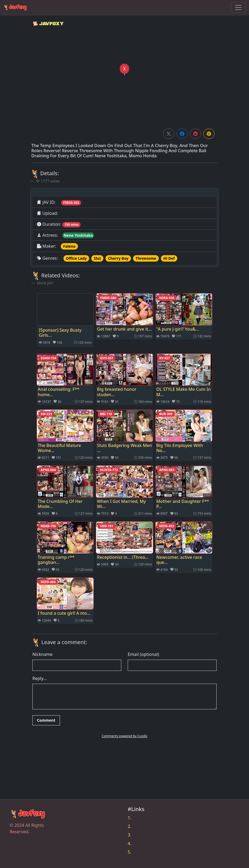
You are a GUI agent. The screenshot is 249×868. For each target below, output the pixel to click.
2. (129, 826)
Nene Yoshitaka (78, 235)
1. (129, 818)
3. (129, 835)
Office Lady (76, 258)
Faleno (69, 246)
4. (129, 843)
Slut (97, 258)
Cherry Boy (118, 258)
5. (129, 852)
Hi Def (169, 258)
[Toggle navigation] (238, 7)
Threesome (146, 258)
